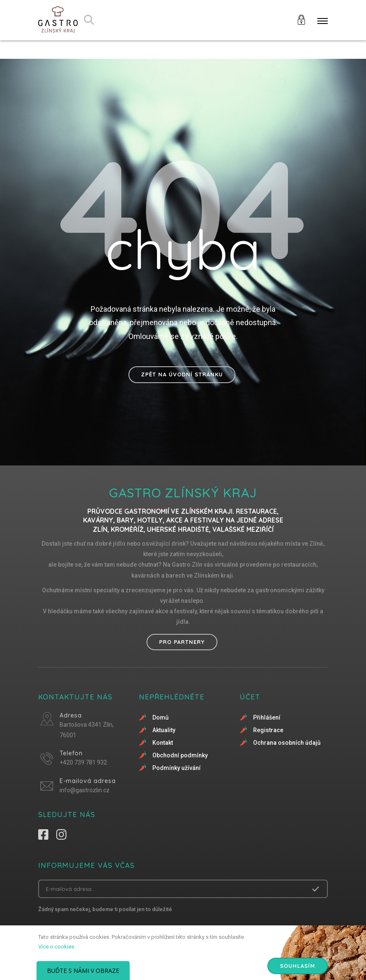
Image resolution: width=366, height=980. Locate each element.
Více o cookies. (57, 947)
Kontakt (163, 743)
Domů (161, 717)
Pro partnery (182, 642)
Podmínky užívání (176, 768)
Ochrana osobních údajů (287, 743)
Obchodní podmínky (180, 755)
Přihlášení (267, 717)
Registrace (268, 730)
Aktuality (164, 730)
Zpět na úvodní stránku (182, 374)
